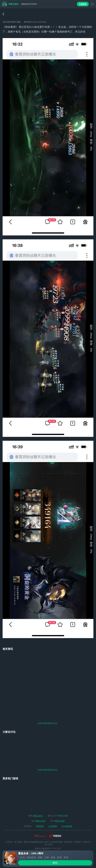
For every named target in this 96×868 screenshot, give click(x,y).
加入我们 (49, 835)
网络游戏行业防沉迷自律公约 (48, 843)
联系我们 (78, 833)
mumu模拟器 (67, 817)
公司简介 (9, 833)
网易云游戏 (38, 807)
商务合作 (87, 833)
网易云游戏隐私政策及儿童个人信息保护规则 (43, 833)
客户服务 (18, 833)
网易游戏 (40, 817)
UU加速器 (53, 817)
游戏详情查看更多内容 (48, 714)
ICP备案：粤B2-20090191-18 (48, 847)
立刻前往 (83, 4)
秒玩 (55, 863)
